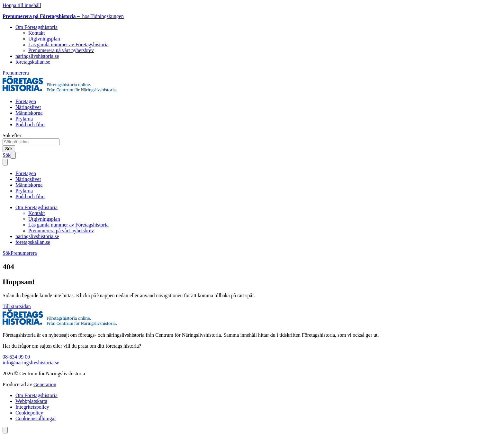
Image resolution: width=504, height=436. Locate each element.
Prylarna (24, 119)
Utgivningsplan (44, 39)
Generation (45, 384)
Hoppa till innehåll (22, 5)
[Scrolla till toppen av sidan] (5, 430)
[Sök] (9, 149)
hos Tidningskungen (63, 16)
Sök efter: (13, 135)
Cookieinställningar (36, 418)
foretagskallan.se (33, 62)
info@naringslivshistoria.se (31, 363)
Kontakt (37, 33)
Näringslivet (28, 107)
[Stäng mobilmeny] (5, 162)
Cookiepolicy (29, 413)
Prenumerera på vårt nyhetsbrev (61, 50)
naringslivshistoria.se (37, 56)
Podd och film (30, 125)
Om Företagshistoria (36, 27)
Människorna (29, 113)
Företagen (26, 101)
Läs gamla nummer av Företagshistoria (68, 44)
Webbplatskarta (31, 401)
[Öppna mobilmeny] (13, 155)
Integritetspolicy (32, 407)
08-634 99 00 (16, 357)
